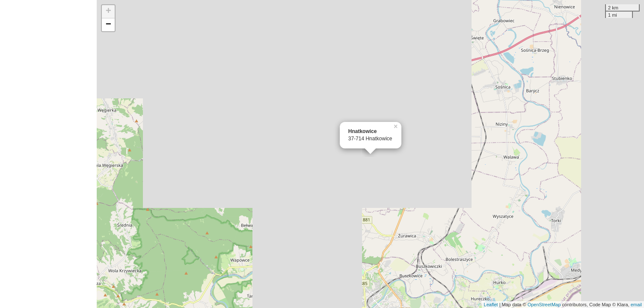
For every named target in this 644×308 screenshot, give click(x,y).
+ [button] (108, 12)
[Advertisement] (48, 154)
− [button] (108, 25)
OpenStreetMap (544, 305)
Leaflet (491, 305)
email (636, 305)
